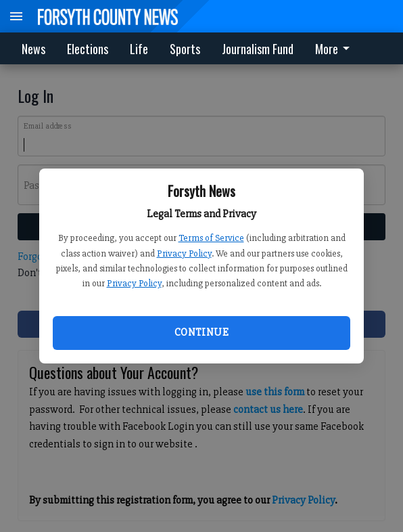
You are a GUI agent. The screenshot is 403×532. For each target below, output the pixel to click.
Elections (88, 49)
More (335, 49)
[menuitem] (336, 48)
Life (139, 49)
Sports (185, 49)
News (33, 49)
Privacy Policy (184, 253)
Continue (201, 332)
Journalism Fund (258, 49)
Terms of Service (211, 238)
